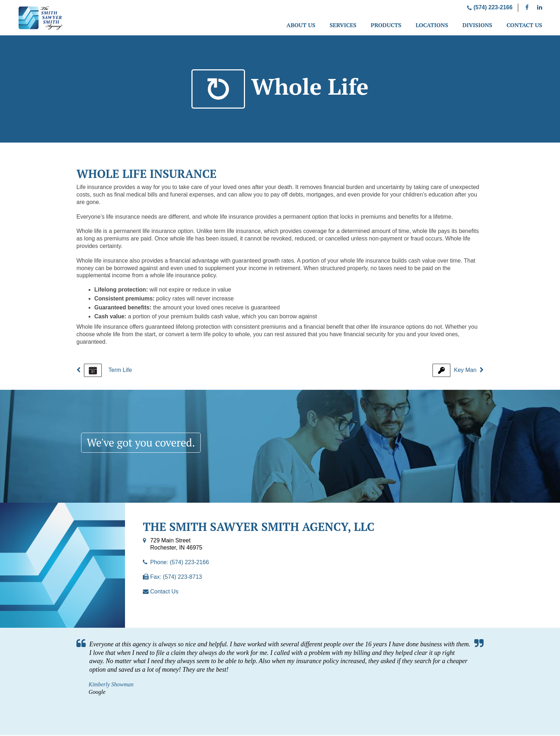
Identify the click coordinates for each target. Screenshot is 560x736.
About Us (301, 25)
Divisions (477, 25)
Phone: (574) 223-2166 (179, 563)
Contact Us (524, 25)
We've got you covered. (145, 443)
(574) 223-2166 (490, 7)
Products (386, 25)
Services (343, 25)
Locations (432, 25)
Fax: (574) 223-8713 (176, 578)
